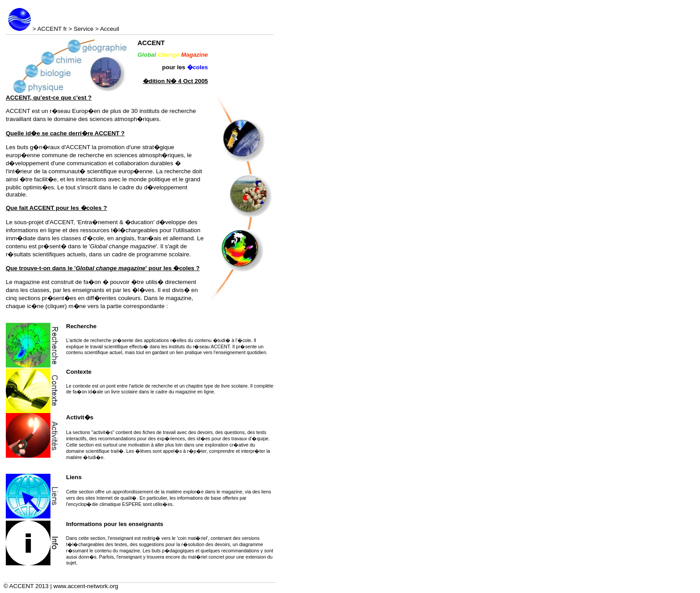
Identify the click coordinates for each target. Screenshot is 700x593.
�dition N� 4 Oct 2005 (175, 81)
